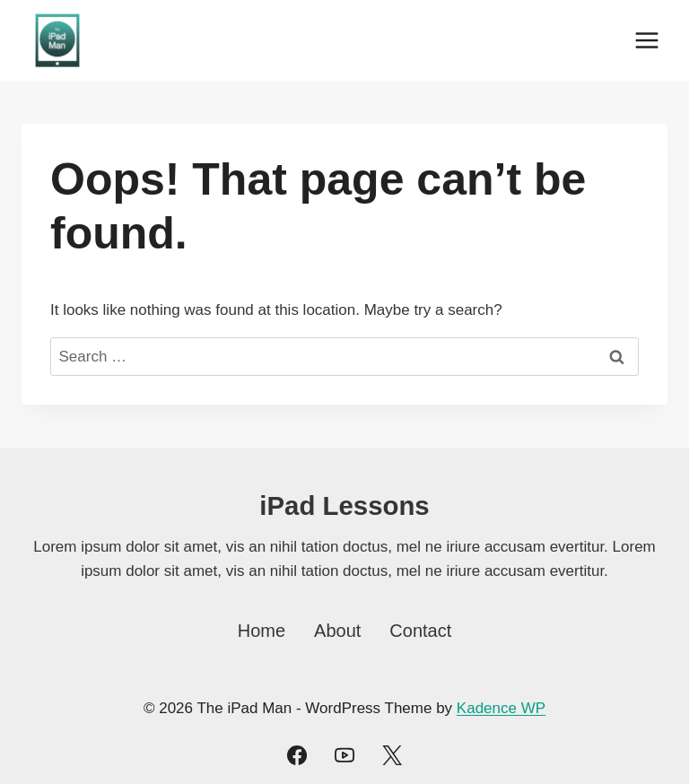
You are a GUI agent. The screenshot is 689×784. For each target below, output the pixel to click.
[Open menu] (646, 40)
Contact (420, 631)
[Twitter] (392, 755)
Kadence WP (501, 708)
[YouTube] (344, 755)
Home (262, 631)
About (337, 631)
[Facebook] (297, 755)
